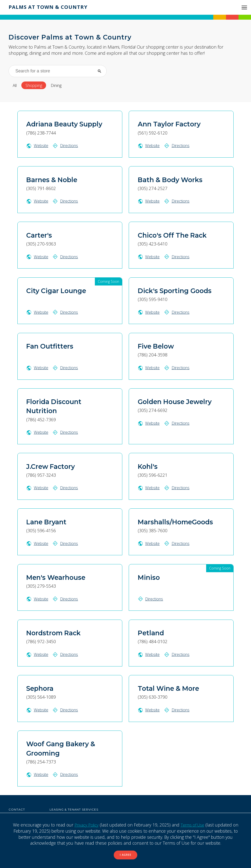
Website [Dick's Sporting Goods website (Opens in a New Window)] (149, 312)
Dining (62, 85)
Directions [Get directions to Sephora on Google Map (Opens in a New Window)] (67, 709)
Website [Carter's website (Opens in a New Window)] (38, 257)
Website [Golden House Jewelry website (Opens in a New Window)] (149, 423)
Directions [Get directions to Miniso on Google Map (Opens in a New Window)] (151, 598)
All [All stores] (16, 85)
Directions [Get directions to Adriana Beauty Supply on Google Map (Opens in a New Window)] (67, 146)
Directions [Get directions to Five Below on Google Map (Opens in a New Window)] (179, 368)
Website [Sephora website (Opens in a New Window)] (38, 709)
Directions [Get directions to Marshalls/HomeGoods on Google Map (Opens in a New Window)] (179, 543)
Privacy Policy (85, 824)
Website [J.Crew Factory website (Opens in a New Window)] (38, 488)
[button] (244, 7)
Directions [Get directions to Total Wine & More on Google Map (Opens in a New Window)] (179, 709)
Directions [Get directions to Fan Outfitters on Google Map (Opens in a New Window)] (67, 368)
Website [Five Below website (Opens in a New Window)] (149, 368)
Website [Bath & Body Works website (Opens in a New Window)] (149, 201)
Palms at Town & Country (51, 7)
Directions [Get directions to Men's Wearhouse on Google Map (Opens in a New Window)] (67, 598)
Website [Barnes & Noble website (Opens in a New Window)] (38, 201)
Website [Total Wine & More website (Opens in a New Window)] (149, 709)
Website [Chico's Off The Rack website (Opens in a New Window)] (149, 257)
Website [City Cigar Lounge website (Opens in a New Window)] (38, 312)
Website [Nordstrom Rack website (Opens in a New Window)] (38, 654)
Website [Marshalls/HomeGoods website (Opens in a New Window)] (149, 543)
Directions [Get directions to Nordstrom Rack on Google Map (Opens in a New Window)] (67, 654)
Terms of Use (193, 824)
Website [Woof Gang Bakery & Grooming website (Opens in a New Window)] (38, 774)
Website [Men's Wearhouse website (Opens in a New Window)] (38, 598)
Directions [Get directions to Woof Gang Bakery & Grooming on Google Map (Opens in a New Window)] (67, 774)
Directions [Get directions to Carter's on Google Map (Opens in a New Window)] (67, 257)
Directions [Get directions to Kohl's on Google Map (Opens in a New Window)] (179, 488)
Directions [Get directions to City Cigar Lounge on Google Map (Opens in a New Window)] (67, 312)
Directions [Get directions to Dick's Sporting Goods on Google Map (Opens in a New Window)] (179, 312)
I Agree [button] (126, 855)
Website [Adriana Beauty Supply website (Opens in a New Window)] (38, 146)
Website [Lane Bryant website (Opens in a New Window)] (38, 543)
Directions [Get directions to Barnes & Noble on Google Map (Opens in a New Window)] (67, 201)
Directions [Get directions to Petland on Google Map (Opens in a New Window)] (179, 654)
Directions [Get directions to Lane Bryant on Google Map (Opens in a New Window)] (67, 543)
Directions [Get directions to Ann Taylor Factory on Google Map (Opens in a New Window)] (179, 146)
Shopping (37, 85)
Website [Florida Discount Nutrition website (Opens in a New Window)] (38, 432)
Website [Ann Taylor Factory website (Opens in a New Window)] (149, 146)
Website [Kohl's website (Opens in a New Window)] (149, 488)
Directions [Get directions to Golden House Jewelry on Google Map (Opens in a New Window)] (179, 423)
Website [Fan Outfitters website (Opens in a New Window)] (38, 368)
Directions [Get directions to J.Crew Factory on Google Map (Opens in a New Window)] (67, 488)
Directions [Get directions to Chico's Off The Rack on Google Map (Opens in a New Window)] (179, 257)
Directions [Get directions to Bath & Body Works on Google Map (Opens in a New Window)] (179, 201)
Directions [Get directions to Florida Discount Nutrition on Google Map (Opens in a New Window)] (67, 432)
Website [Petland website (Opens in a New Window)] (149, 654)
